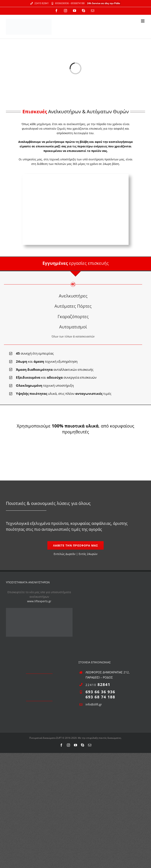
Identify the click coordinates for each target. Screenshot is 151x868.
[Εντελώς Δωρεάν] (75, 545)
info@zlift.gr (94, 704)
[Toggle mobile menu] (143, 21)
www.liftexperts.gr (39, 601)
